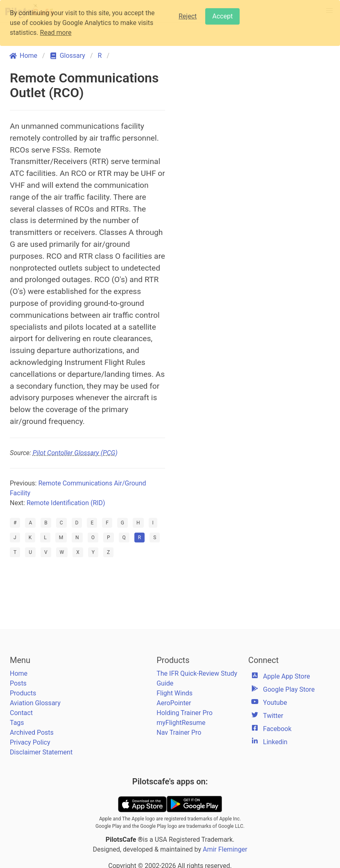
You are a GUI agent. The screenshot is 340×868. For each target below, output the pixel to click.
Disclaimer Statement (41, 752)
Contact (21, 713)
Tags (17, 723)
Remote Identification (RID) (66, 503)
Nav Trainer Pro (179, 732)
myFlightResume (181, 723)
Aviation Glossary (35, 703)
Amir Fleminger (225, 849)
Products (23, 693)
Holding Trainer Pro (185, 713)
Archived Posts (32, 732)
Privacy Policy (30, 742)
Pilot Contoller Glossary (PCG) (75, 453)
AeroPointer (174, 703)
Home (19, 673)
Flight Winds (175, 693)
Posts (18, 683)
